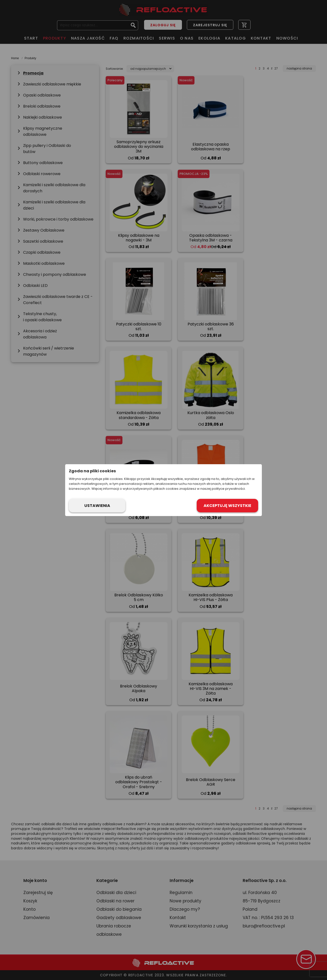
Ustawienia (97, 506)
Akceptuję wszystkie (227, 506)
